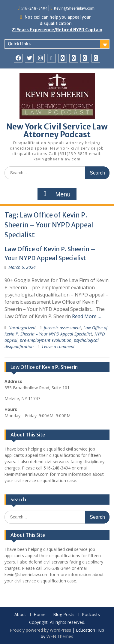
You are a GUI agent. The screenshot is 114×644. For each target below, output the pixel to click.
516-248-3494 (34, 8)
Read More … (87, 316)
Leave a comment (58, 346)
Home (40, 615)
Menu (56, 194)
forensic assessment (62, 328)
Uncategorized (22, 328)
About (20, 615)
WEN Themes (60, 636)
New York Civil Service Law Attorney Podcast (57, 131)
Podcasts (91, 615)
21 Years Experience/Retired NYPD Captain (57, 30)
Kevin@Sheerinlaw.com (74, 8)
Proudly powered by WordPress (40, 630)
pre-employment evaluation (46, 340)
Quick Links (19, 44)
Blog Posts (64, 615)
